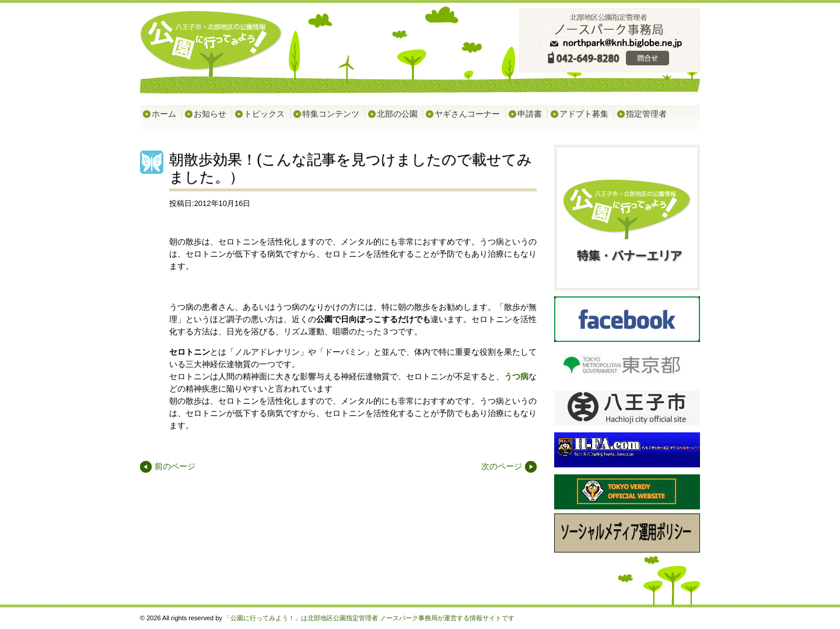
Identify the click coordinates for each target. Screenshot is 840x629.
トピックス (264, 114)
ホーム (164, 114)
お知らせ (210, 114)
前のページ (175, 466)
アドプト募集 (584, 114)
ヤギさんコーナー (467, 114)
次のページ (502, 466)
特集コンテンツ (331, 114)
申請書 (530, 114)
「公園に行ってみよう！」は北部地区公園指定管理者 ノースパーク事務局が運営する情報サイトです (369, 618)
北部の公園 (397, 114)
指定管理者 (646, 114)
